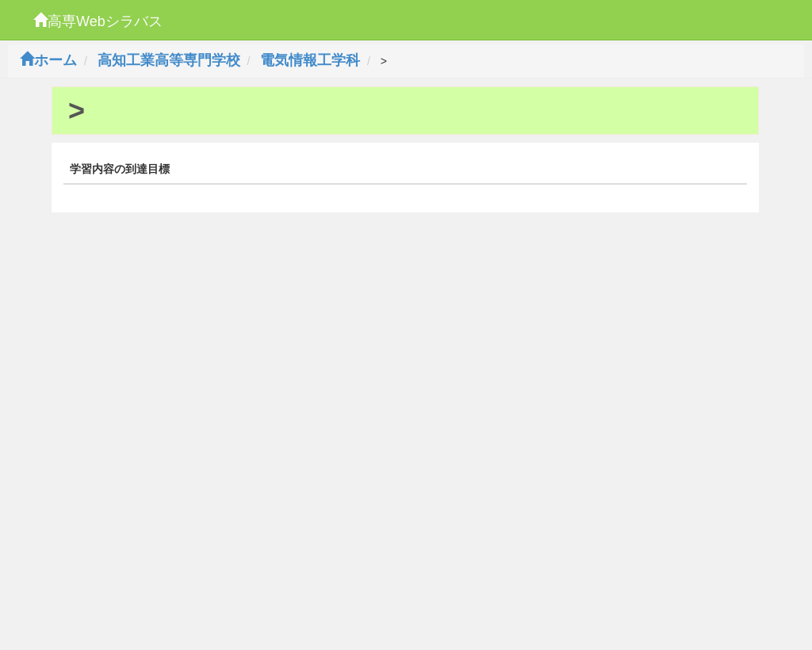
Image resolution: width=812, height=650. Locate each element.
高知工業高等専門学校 (169, 60)
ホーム (48, 60)
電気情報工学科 (310, 60)
